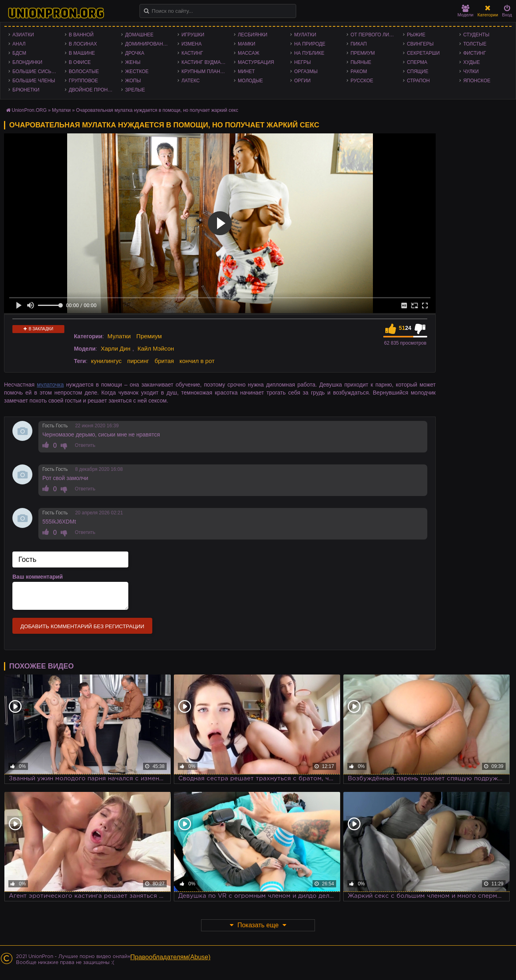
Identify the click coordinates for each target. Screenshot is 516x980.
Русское (362, 81)
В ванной (81, 35)
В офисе (80, 62)
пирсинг (138, 361)
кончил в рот (197, 361)
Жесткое (137, 71)
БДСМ (19, 53)
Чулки (471, 71)
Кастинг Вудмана (204, 62)
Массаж (249, 53)
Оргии (302, 81)
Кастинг (192, 53)
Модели (466, 11)
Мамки (247, 44)
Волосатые (84, 71)
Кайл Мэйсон (156, 348)
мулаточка (50, 385)
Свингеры (420, 44)
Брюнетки (26, 90)
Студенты (476, 35)
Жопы (133, 81)
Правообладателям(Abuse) (170, 957)
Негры (303, 62)
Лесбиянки (253, 35)
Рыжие (416, 35)
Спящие (418, 71)
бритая (164, 361)
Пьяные (361, 62)
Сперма (417, 62)
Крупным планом (205, 71)
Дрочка (135, 53)
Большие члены (34, 81)
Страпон (418, 81)
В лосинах (83, 44)
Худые (472, 62)
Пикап (359, 44)
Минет (246, 71)
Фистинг (475, 53)
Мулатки (305, 35)
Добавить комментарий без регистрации (82, 626)
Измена (192, 44)
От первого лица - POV (375, 35)
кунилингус (107, 361)
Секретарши (423, 53)
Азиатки (23, 35)
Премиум (363, 53)
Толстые (475, 44)
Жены (133, 62)
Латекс (191, 81)
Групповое (83, 81)
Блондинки (27, 62)
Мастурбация (256, 62)
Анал (19, 44)
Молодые (250, 81)
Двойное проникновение (93, 90)
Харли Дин (116, 348)
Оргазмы (306, 71)
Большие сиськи (35, 71)
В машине (82, 53)
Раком (359, 71)
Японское (477, 81)
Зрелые (135, 90)
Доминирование (147, 44)
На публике (309, 53)
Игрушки (193, 35)
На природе (310, 44)
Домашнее (139, 35)
